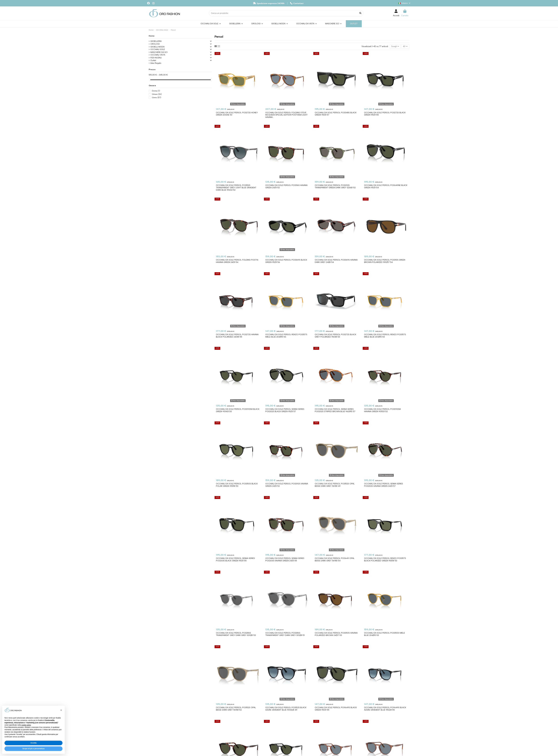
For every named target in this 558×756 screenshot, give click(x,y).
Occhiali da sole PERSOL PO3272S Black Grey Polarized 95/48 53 (335, 336)
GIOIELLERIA (156, 41)
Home (152, 36)
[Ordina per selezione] (395, 47)
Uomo (157, 98)
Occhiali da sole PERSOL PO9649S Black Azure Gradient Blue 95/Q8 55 (385, 709)
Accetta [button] (33, 743)
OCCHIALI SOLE (158, 49)
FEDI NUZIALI (156, 58)
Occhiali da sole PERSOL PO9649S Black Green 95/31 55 (336, 709)
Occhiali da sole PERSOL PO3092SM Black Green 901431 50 (238, 410)
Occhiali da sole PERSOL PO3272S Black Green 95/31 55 (385, 114)
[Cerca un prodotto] (360, 13)
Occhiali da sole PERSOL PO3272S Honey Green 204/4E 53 (237, 114)
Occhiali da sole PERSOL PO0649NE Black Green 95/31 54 (386, 186)
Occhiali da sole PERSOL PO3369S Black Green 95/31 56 (286, 261)
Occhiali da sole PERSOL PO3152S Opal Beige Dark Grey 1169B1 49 (335, 485)
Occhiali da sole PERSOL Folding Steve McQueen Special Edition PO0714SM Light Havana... (286, 115)
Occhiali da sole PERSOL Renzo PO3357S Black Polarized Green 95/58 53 (385, 560)
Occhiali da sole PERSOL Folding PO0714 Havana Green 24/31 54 (237, 261)
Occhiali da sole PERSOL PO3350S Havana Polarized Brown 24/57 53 (336, 634)
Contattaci (297, 3)
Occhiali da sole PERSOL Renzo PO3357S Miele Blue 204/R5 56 (286, 336)
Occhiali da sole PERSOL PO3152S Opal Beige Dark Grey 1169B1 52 (236, 709)
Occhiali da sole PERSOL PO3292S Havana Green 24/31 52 (287, 485)
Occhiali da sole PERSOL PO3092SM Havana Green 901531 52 (382, 410)
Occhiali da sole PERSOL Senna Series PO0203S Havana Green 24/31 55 (285, 560)
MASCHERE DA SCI (159, 52)
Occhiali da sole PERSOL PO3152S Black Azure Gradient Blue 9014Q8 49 (286, 709)
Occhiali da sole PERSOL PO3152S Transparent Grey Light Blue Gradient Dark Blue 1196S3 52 (236, 188)
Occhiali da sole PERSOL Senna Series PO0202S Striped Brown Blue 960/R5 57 (335, 410)
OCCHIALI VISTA (158, 55)
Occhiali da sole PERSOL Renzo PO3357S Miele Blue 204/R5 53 (385, 336)
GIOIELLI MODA (157, 47)
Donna (156, 91)
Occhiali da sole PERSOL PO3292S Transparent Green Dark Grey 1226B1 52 (335, 186)
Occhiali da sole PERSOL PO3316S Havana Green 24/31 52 (286, 186)
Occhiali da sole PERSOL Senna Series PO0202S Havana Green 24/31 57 (384, 485)
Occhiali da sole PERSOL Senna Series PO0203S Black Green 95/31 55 (235, 560)
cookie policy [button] (26, 725)
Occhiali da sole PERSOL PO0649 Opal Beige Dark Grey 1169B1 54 (335, 560)
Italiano (405, 3)
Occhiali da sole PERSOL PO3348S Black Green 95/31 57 (336, 114)
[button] (61, 710)
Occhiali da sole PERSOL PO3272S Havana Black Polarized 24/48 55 (237, 336)
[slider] (150, 80)
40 (405, 46)
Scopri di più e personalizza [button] (33, 749)
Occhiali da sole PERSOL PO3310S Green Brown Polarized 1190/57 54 (385, 261)
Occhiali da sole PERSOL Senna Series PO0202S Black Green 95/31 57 (285, 410)
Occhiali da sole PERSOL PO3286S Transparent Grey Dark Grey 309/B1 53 (236, 634)
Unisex (157, 94)
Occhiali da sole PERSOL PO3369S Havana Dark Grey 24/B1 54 (336, 261)
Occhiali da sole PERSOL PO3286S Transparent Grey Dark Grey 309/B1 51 (285, 634)
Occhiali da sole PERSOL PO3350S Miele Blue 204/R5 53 (385, 634)
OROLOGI (155, 44)
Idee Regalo (156, 63)
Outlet (153, 60)
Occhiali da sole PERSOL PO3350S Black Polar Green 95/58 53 (237, 485)
